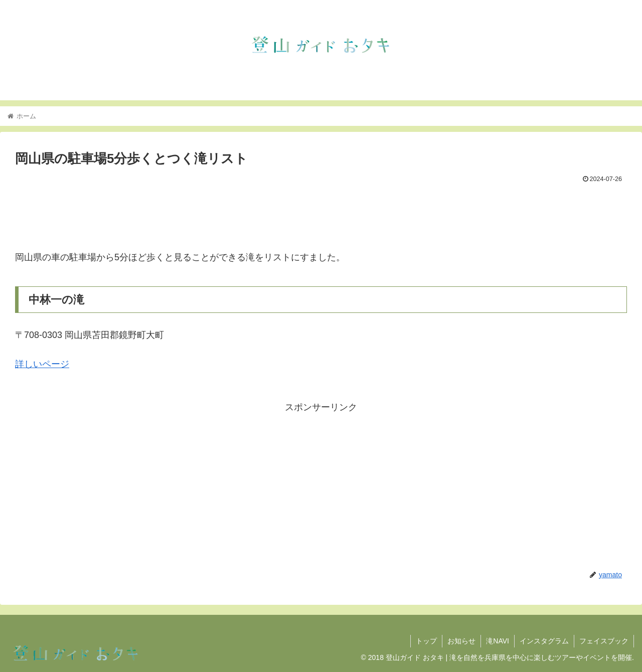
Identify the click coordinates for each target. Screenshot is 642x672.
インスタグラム (544, 641)
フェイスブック (604, 641)
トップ (426, 641)
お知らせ (461, 641)
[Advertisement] (321, 214)
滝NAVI (498, 641)
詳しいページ (42, 364)
